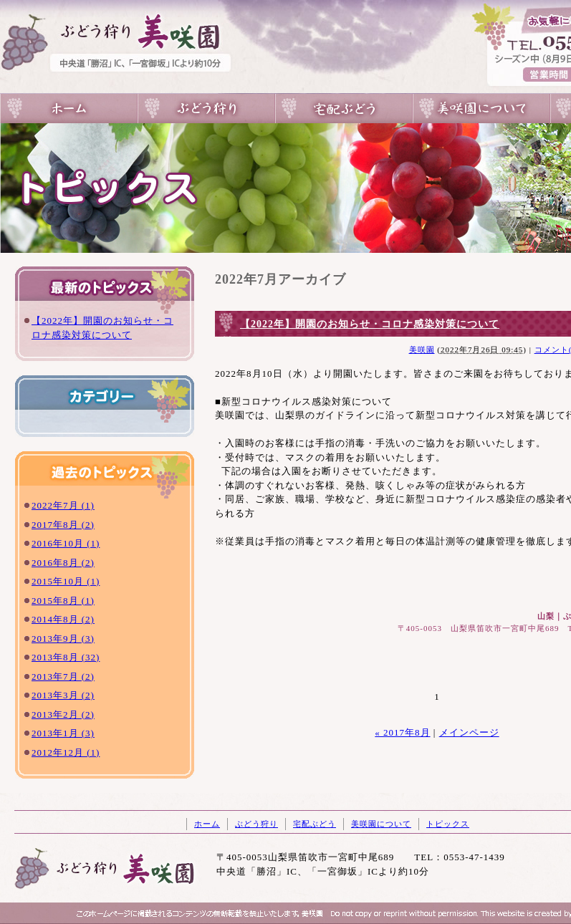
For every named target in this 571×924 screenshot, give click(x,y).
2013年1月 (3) (63, 733)
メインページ (469, 732)
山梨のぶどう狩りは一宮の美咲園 (69, 109)
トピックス (448, 824)
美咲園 (422, 350)
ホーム (207, 824)
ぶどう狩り (206, 109)
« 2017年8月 (402, 732)
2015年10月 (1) (66, 581)
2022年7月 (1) (63, 505)
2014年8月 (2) (63, 619)
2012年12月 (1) (66, 752)
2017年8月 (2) (63, 525)
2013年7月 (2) (63, 677)
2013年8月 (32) (66, 657)
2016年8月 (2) (63, 563)
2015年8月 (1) (63, 601)
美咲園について (481, 109)
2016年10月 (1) (66, 543)
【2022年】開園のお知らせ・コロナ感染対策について (370, 324)
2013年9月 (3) (63, 639)
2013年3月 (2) (63, 695)
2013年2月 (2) (63, 714)
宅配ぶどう (344, 109)
